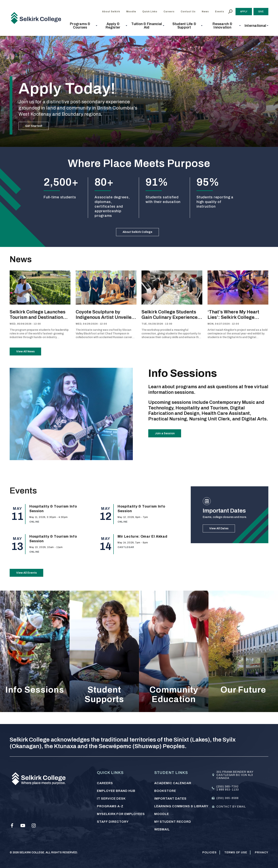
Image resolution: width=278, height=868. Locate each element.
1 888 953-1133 (228, 790)
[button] (81, 26)
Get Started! (37, 124)
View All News (29, 357)
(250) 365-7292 (228, 787)
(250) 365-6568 (228, 798)
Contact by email (231, 807)
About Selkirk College (138, 234)
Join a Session (168, 443)
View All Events (30, 583)
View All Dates (222, 538)
